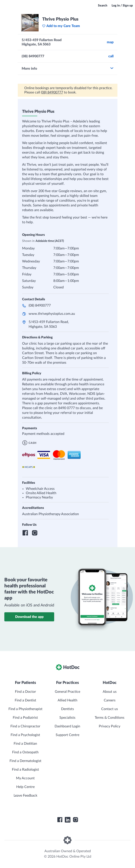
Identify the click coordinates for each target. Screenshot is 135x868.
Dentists (67, 709)
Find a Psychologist (25, 735)
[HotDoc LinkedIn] (68, 820)
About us (110, 692)
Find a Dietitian (25, 744)
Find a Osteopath (25, 752)
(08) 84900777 (52, 92)
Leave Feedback (25, 796)
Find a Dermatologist (25, 761)
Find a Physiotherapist (25, 709)
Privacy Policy (110, 726)
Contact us (110, 709)
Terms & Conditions (110, 718)
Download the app (29, 617)
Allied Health (67, 700)
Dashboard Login (67, 726)
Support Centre (67, 735)
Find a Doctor (25, 692)
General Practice (67, 692)
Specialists (67, 718)
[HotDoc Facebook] (60, 820)
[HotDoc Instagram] (75, 820)
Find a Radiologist (25, 770)
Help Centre (25, 787)
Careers (110, 700)
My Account (25, 778)
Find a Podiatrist (25, 718)
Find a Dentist (25, 700)
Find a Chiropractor (25, 726)
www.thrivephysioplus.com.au (52, 314)
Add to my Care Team (61, 26)
